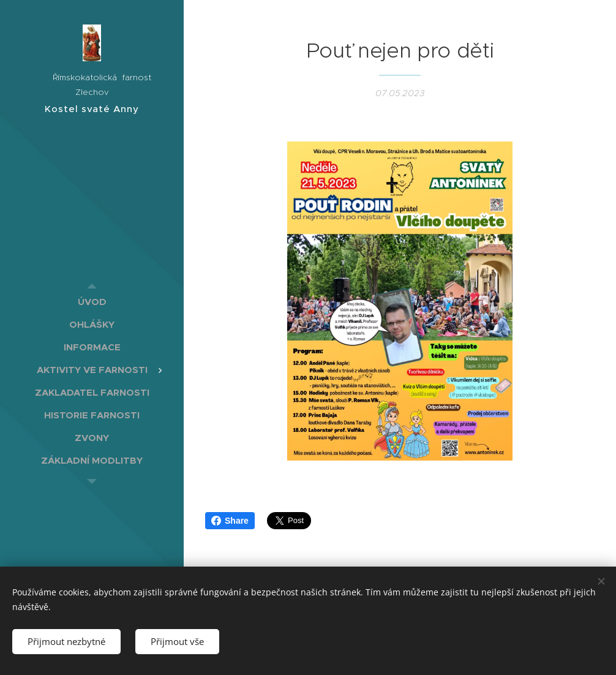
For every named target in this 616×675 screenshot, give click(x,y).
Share (230, 521)
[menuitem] (92, 302)
